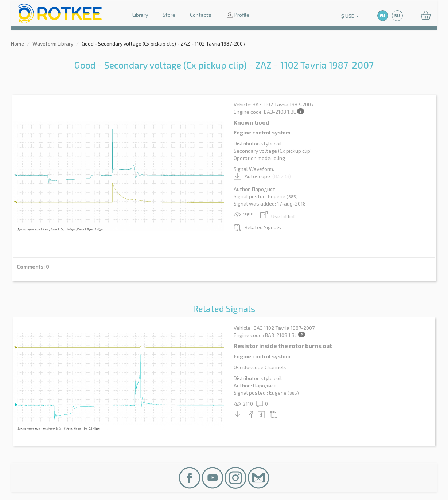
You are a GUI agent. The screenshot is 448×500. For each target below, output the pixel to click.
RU (397, 15)
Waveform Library (53, 44)
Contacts (201, 15)
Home (17, 44)
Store (169, 15)
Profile (238, 15)
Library (140, 15)
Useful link (278, 216)
